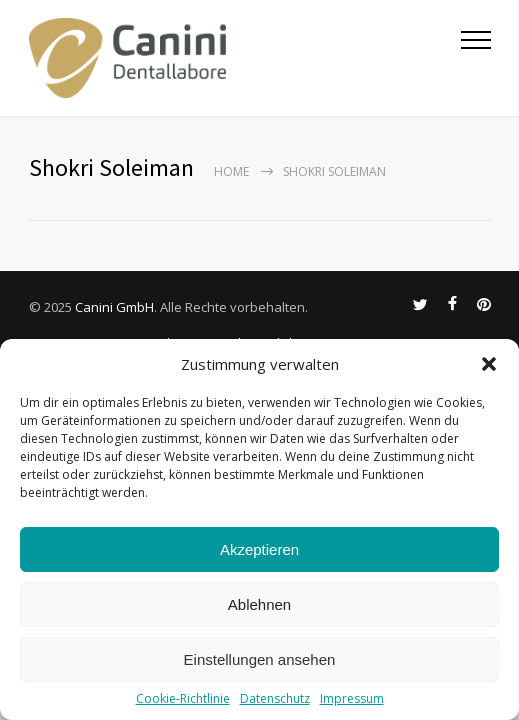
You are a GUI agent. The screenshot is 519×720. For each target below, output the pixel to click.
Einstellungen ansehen (260, 659)
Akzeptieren (259, 549)
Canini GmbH (114, 307)
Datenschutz (275, 698)
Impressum (352, 698)
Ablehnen (259, 604)
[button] (489, 364)
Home (231, 171)
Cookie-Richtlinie (183, 698)
